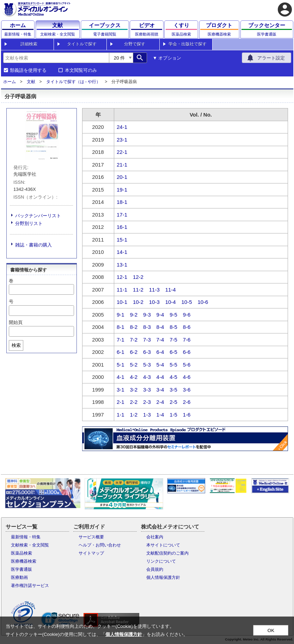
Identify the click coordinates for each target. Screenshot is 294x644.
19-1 (122, 190)
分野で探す (135, 44)
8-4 (160, 327)
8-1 (121, 327)
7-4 (160, 340)
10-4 (171, 302)
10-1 (122, 302)
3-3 (147, 390)
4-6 (187, 377)
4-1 (121, 377)
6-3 (147, 352)
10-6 (203, 302)
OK (271, 630)
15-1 (122, 240)
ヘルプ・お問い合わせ (100, 545)
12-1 (122, 277)
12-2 (138, 277)
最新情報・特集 (26, 537)
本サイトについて (163, 545)
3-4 (160, 390)
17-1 (122, 215)
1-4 (160, 415)
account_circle (285, 10)
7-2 (134, 340)
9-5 (173, 315)
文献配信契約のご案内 (167, 553)
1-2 (134, 415)
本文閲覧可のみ (81, 70)
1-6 (187, 415)
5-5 (173, 365)
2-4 (160, 402)
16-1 (122, 227)
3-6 (187, 390)
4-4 (160, 377)
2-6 (187, 402)
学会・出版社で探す (188, 44)
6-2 (134, 352)
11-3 (154, 290)
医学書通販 (22, 569)
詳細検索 (29, 44)
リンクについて (161, 561)
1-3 (147, 415)
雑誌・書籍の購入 (33, 245)
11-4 (171, 290)
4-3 (147, 377)
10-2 (138, 302)
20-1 (122, 177)
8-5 (173, 327)
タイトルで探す (82, 44)
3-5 (173, 390)
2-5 (173, 402)
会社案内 (155, 537)
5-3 (147, 365)
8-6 (187, 327)
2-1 (121, 402)
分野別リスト (29, 223)
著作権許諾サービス (30, 586)
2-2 (134, 402)
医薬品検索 (22, 553)
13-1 (122, 265)
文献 (31, 82)
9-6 (187, 315)
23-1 (122, 140)
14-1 (122, 252)
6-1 (121, 352)
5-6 (187, 365)
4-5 (173, 377)
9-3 (147, 315)
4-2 (134, 377)
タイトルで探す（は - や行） (73, 82)
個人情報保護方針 (163, 577)
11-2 (138, 290)
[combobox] (56, 58)
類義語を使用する (28, 70)
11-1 (122, 290)
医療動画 (19, 577)
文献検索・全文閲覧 (30, 545)
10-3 (154, 302)
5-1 (121, 365)
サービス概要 (91, 537)
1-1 (121, 415)
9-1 (121, 315)
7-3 (147, 340)
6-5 (173, 352)
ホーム (10, 82)
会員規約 (155, 569)
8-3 (147, 327)
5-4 (160, 365)
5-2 (134, 365)
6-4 (160, 352)
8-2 (134, 327)
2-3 (147, 402)
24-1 (122, 127)
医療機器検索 (24, 561)
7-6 (187, 340)
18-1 (122, 202)
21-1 (122, 165)
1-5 (173, 415)
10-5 (187, 302)
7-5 (173, 340)
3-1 (121, 390)
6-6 (187, 352)
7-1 (121, 340)
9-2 (134, 315)
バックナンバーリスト (38, 216)
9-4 (160, 315)
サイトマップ (91, 553)
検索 (16, 345)
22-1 (122, 152)
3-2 (134, 390)
